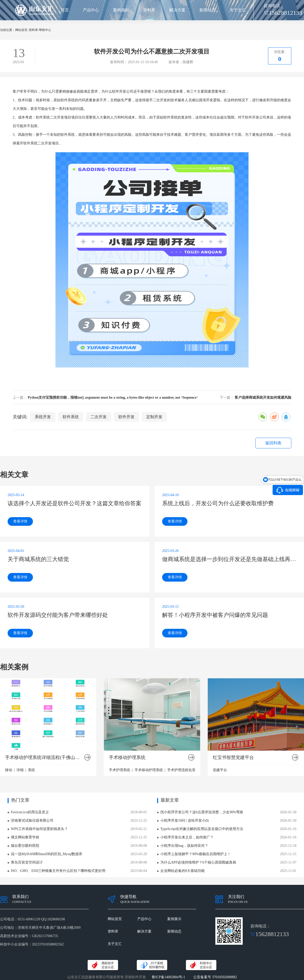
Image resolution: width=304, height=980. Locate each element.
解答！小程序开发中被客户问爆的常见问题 (215, 615)
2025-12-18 (288, 846)
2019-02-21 (139, 829)
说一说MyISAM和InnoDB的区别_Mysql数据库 (47, 854)
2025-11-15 (288, 854)
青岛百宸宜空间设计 (27, 862)
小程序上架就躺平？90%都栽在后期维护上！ (196, 854)
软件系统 (71, 417)
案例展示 (121, 10)
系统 (31, 770)
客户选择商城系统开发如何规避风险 (263, 398)
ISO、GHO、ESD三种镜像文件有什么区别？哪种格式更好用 (58, 871)
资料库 (149, 10)
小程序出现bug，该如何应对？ (184, 846)
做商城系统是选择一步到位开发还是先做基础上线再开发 (229, 559)
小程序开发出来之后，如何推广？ (187, 837)
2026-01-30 (288, 812)
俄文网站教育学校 (25, 837)
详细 (20, 770)
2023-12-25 (139, 821)
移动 (9, 770)
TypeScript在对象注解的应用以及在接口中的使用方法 (202, 829)
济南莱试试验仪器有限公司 (32, 821)
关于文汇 (238, 10)
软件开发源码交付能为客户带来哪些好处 (58, 615)
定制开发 (154, 417)
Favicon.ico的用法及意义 (30, 812)
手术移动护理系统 (127, 758)
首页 (65, 10)
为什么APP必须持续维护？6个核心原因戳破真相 (198, 862)
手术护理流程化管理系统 (187, 770)
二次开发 (160, 100)
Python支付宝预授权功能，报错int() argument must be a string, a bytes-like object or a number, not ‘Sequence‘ (113, 398)
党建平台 (220, 770)
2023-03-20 (139, 854)
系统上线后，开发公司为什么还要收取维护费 (218, 503)
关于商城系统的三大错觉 (38, 559)
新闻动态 (207, 10)
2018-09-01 (139, 812)
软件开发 (126, 417)
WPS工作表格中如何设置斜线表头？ (39, 829)
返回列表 (273, 443)
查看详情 (20, 521)
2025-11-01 (288, 871)
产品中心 (91, 10)
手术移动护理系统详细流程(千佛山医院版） (44, 758)
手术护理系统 (120, 770)
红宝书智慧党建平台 (233, 758)
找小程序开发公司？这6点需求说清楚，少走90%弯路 (202, 812)
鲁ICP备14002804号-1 (168, 977)
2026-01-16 (288, 829)
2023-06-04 (139, 871)
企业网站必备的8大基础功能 (183, 871)
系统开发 (43, 417)
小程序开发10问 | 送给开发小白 (185, 821)
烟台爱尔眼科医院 (25, 846)
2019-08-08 (139, 846)
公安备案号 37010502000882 (215, 977)
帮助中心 (45, 30)
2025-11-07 (288, 862)
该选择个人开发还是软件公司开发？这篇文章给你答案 (74, 503)
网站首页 (21, 30)
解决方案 (177, 10)
